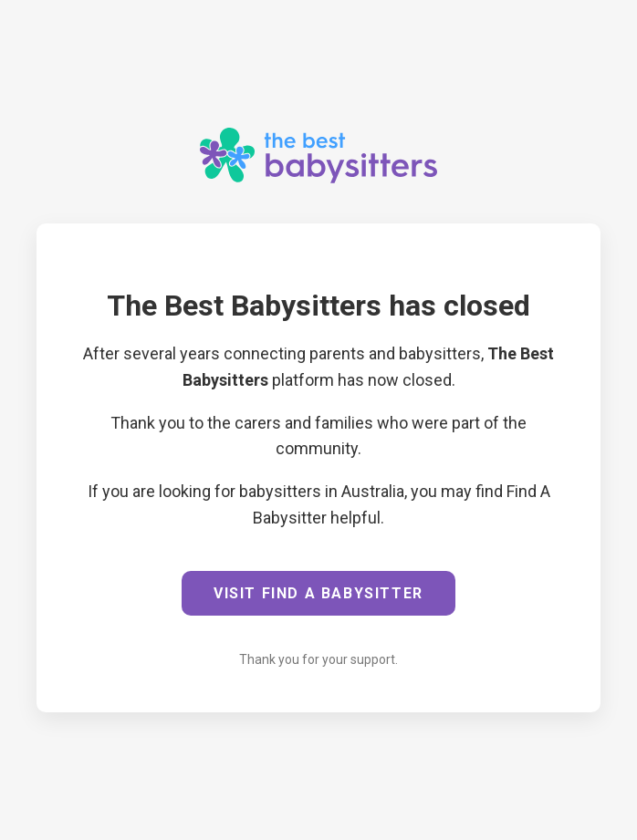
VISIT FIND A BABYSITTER (318, 593)
